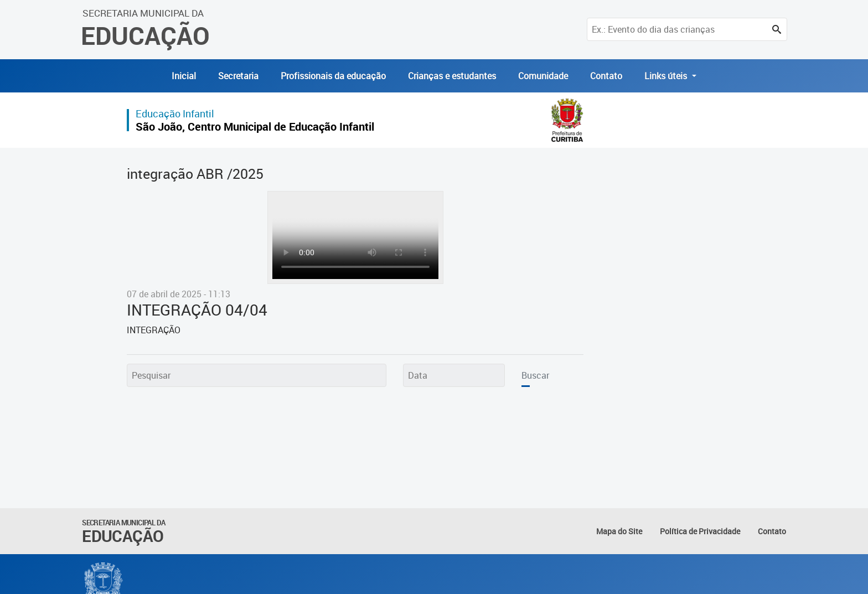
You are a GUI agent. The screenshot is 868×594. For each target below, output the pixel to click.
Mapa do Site (619, 531)
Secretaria (238, 76)
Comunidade (543, 76)
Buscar (535, 375)
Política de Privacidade (700, 531)
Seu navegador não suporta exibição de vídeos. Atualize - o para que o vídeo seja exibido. (355, 237)
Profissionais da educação (333, 76)
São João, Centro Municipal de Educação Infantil (255, 126)
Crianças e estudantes (452, 76)
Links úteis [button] (667, 76)
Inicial (184, 76)
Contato (606, 76)
